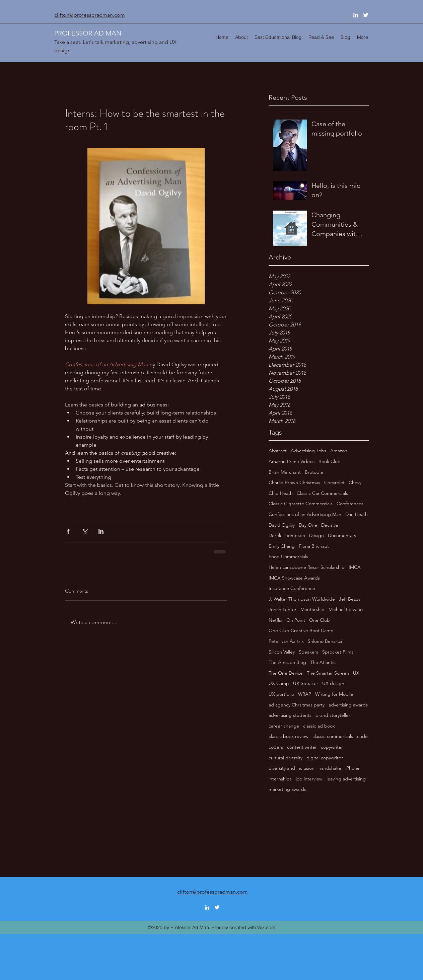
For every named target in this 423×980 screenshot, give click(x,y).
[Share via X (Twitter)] (85, 531)
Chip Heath (281, 493)
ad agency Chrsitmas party (297, 705)
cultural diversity (286, 758)
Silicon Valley (282, 652)
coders (276, 747)
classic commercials (333, 736)
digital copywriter (325, 758)
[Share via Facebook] (68, 531)
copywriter (332, 747)
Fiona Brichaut (314, 546)
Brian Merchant (285, 472)
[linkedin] (356, 15)
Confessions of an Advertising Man (305, 514)
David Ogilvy (282, 525)
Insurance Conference (292, 588)
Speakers (308, 652)
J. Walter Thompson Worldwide (302, 599)
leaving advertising (346, 779)
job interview (309, 779)
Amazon (339, 451)
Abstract (278, 451)
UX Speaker (306, 683)
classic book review (289, 736)
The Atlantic (323, 662)
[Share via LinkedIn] (101, 531)
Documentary (342, 535)
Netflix (275, 620)
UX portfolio (281, 694)
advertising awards (348, 705)
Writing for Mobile (334, 694)
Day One (308, 525)
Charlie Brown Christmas (294, 482)
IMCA (355, 567)
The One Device (286, 673)
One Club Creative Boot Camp (301, 630)
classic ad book (319, 726)
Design (316, 535)
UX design (333, 683)
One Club (320, 620)
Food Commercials (288, 556)
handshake (330, 768)
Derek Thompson (287, 535)
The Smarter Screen (328, 673)
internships (280, 779)
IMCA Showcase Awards (294, 578)
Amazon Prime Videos (292, 461)
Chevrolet (334, 482)
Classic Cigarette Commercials (301, 504)
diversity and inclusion (292, 768)
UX (356, 673)
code (362, 736)
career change (284, 726)
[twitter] (366, 15)
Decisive (330, 525)
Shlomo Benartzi (325, 641)
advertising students (290, 715)
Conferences (350, 504)
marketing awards (287, 789)
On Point (296, 620)
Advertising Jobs (308, 451)
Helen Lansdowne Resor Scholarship (307, 567)
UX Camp (279, 683)
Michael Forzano (346, 609)
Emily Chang (282, 546)
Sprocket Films (338, 652)
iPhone (352, 768)
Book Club (330, 461)
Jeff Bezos (350, 599)
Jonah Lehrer (283, 609)
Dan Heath (357, 514)
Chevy (355, 482)
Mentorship (312, 609)
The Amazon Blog (287, 662)
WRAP (305, 694)
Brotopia (314, 472)
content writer (302, 747)
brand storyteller (333, 715)
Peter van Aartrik (286, 641)
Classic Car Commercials (322, 493)
